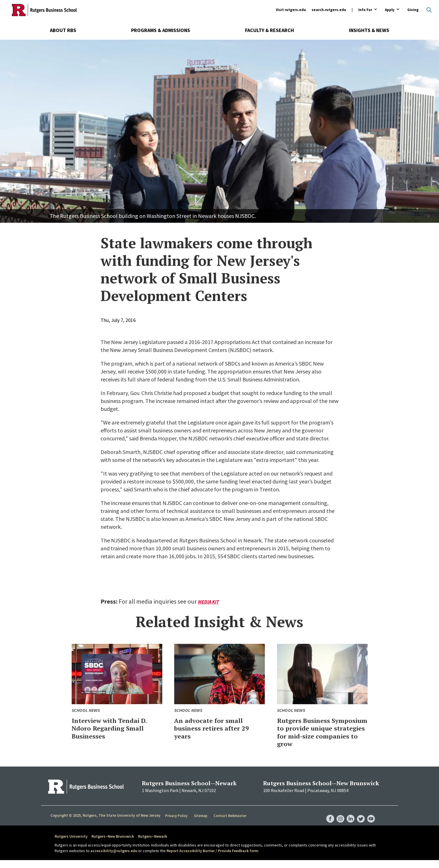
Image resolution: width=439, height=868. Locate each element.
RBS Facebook (328, 821)
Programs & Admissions (161, 30)
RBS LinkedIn (349, 821)
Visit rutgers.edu (291, 10)
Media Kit (209, 602)
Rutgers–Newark (153, 844)
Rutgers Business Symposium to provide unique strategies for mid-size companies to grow (317, 736)
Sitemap (201, 824)
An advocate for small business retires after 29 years (216, 728)
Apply (390, 10)
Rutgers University (71, 844)
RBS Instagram (338, 821)
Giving (413, 10)
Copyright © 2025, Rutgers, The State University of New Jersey (105, 823)
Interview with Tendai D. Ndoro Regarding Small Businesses (115, 728)
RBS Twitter (360, 821)
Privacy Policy (177, 824)
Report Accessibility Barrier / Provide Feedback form (212, 858)
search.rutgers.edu (329, 10)
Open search (429, 10)
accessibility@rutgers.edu (114, 858)
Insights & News (369, 30)
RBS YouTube (371, 821)
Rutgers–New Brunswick (113, 844)
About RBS (63, 30)
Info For (365, 10)
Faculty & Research (269, 30)
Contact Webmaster (231, 824)
